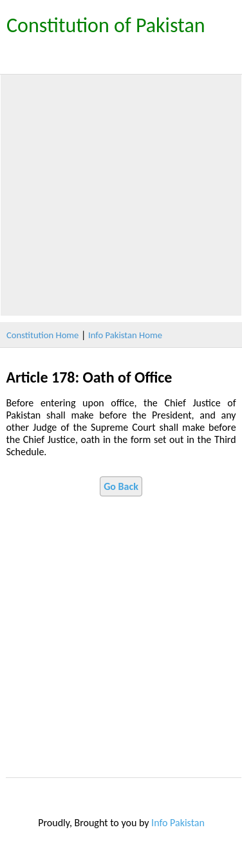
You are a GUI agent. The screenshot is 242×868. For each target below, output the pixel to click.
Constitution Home (42, 335)
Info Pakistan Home (125, 335)
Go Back (121, 486)
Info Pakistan (178, 823)
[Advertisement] (121, 195)
